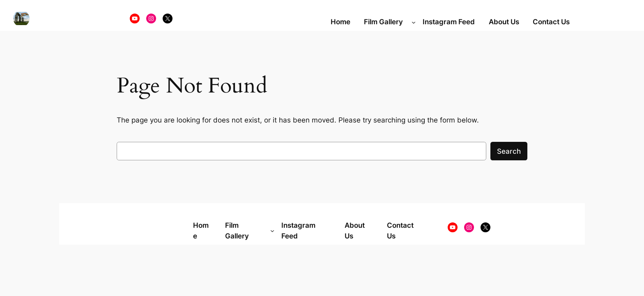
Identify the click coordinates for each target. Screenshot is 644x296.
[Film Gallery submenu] (414, 22)
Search (509, 151)
